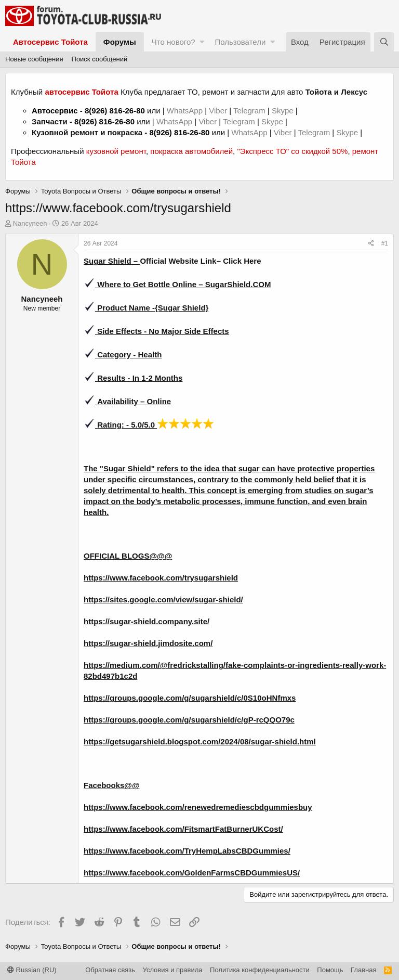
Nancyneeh (30, 223)
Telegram (250, 111)
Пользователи (240, 42)
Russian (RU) (32, 970)
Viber (218, 111)
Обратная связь (110, 970)
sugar (249, 468)
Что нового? (174, 42)
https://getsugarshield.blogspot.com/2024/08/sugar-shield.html (200, 742)
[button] (202, 42)
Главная (363, 970)
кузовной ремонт (116, 151)
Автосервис (55, 111)
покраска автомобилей (191, 151)
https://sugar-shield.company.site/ (147, 621)
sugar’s (359, 490)
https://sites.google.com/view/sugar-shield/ (163, 599)
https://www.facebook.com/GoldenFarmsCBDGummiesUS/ (192, 873)
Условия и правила (173, 970)
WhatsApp (186, 111)
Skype (284, 111)
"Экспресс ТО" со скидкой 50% (292, 151)
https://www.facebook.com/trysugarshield (161, 578)
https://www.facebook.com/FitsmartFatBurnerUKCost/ (183, 829)
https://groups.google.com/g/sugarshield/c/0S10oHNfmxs (190, 698)
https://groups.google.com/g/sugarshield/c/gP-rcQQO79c (189, 720)
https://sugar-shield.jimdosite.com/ (148, 643)
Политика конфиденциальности (260, 970)
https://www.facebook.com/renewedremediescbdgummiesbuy (198, 807)
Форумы (120, 42)
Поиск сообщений (100, 59)
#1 (385, 243)
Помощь (330, 970)
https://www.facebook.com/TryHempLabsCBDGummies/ (187, 851)
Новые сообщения (34, 59)
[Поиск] (384, 42)
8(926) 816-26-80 (115, 111)
